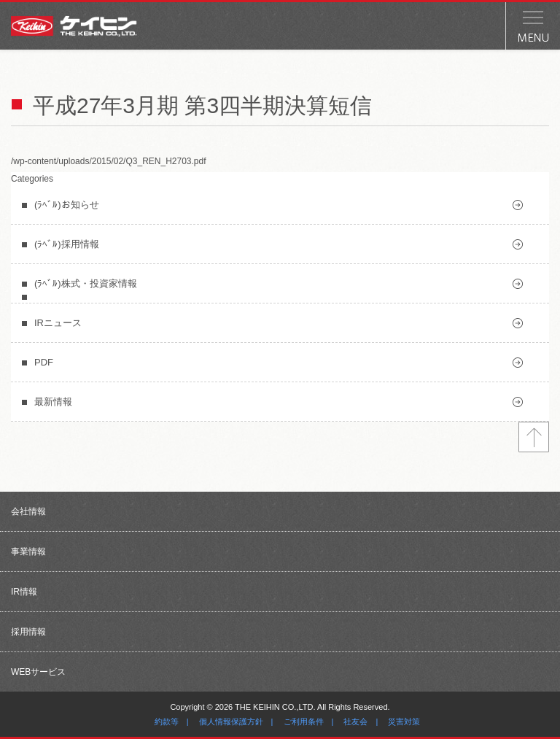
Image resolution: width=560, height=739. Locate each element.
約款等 (167, 721)
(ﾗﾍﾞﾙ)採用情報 (67, 244)
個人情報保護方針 (231, 721)
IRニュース (58, 323)
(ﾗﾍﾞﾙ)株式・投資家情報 (86, 283)
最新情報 (53, 402)
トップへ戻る (534, 437)
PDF (44, 362)
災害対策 (404, 721)
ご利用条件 (304, 721)
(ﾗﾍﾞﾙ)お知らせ (67, 205)
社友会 (355, 721)
